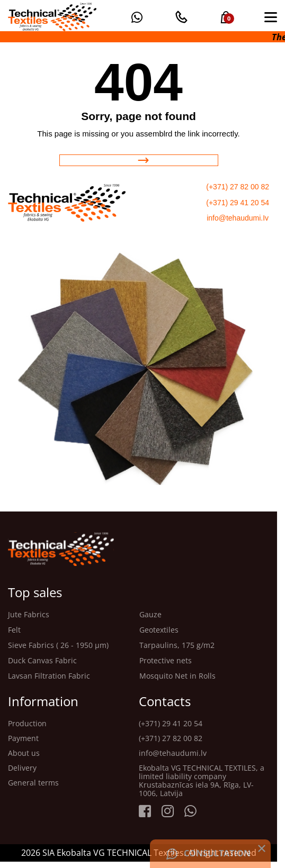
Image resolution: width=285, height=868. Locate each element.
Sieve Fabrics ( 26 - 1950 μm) (58, 646)
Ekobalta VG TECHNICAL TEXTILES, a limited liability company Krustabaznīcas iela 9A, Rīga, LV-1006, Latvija (202, 781)
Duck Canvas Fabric (42, 661)
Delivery (22, 768)
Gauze (150, 615)
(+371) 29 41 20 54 (238, 203)
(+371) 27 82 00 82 (238, 187)
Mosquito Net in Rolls (177, 676)
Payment (23, 738)
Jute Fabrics (29, 615)
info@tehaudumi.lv (173, 753)
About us (24, 753)
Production (27, 724)
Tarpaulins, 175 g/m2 (177, 646)
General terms (33, 783)
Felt (14, 630)
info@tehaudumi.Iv (238, 218)
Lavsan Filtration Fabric (49, 676)
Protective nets (166, 661)
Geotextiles (159, 630)
